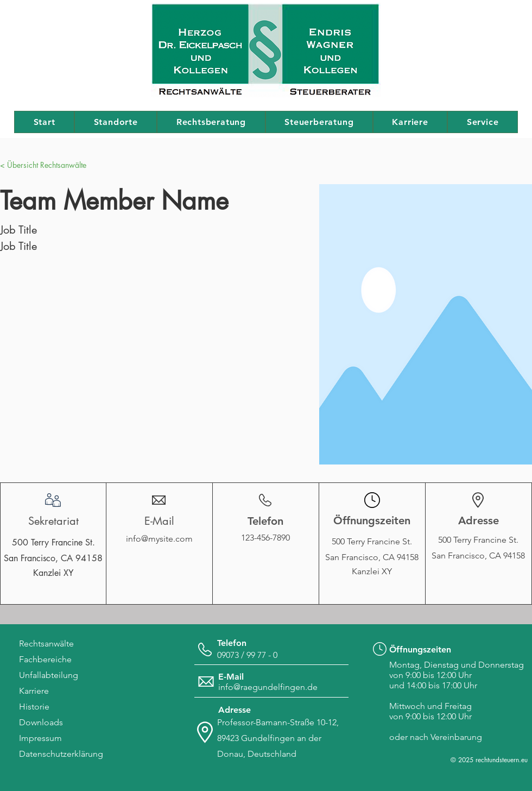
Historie (34, 707)
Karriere (34, 691)
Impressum (40, 738)
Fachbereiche (45, 659)
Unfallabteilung (49, 675)
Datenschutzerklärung (61, 754)
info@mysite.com (159, 539)
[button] (21, 165)
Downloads (41, 722)
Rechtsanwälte (46, 644)
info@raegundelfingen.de (268, 687)
